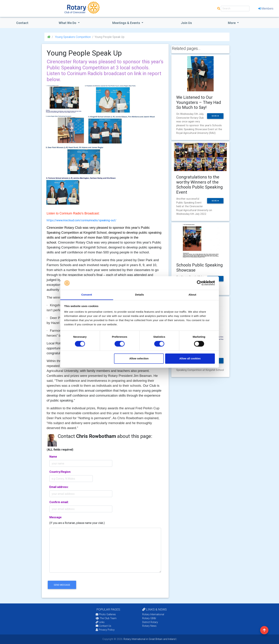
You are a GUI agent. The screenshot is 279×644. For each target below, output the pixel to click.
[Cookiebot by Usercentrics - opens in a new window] (199, 283)
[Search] (235, 9)
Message (55, 517)
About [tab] (192, 295)
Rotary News (149, 626)
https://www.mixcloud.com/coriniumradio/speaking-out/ (82, 220)
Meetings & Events (127, 23)
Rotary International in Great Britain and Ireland (149, 639)
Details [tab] (140, 295)
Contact (22, 23)
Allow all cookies (190, 358)
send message (62, 585)
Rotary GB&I (149, 618)
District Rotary (150, 622)
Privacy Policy (105, 630)
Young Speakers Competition (73, 37)
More (232, 23)
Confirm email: (59, 502)
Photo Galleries (106, 614)
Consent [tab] (87, 295)
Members (266, 8)
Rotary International (153, 614)
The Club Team (106, 618)
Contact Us (103, 626)
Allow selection (139, 358)
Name (53, 457)
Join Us (186, 23)
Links (100, 622)
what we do (68, 23)
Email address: (59, 487)
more (215, 116)
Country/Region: (60, 472)
